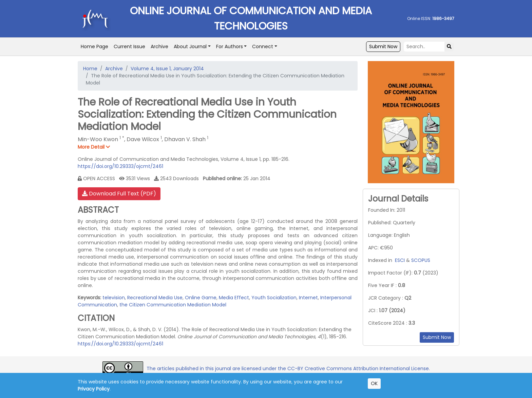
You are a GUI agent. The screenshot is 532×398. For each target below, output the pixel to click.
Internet (308, 298)
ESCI (400, 260)
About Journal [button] (190, 46)
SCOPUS (421, 260)
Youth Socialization (274, 298)
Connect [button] (263, 46)
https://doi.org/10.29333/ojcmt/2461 (120, 166)
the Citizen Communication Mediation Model (173, 305)
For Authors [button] (230, 46)
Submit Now (383, 46)
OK (374, 383)
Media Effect (234, 298)
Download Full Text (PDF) (119, 194)
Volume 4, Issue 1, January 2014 (167, 69)
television (114, 298)
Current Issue (129, 46)
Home (90, 69)
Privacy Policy (94, 389)
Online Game (201, 298)
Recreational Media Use (155, 298)
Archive (159, 46)
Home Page (94, 46)
